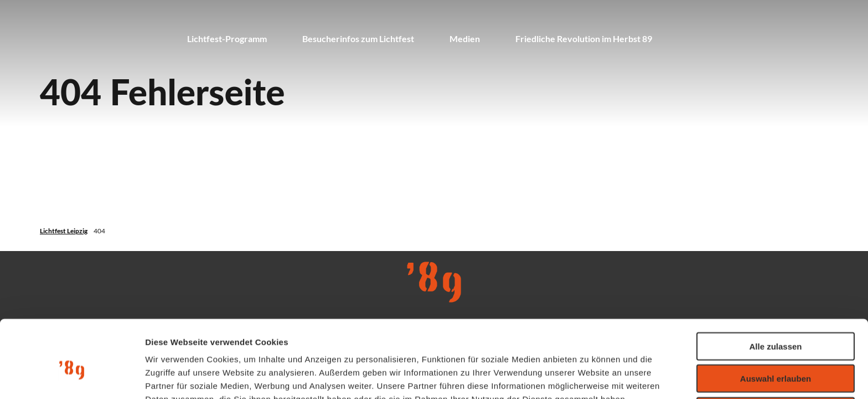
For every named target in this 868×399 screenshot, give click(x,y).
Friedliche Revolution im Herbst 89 (584, 39)
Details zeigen (589, 377)
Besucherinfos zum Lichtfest (358, 39)
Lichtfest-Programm (227, 39)
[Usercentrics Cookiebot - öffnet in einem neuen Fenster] (72, 377)
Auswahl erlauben (776, 321)
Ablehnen (776, 353)
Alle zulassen (775, 288)
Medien (465, 39)
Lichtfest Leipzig (64, 231)
